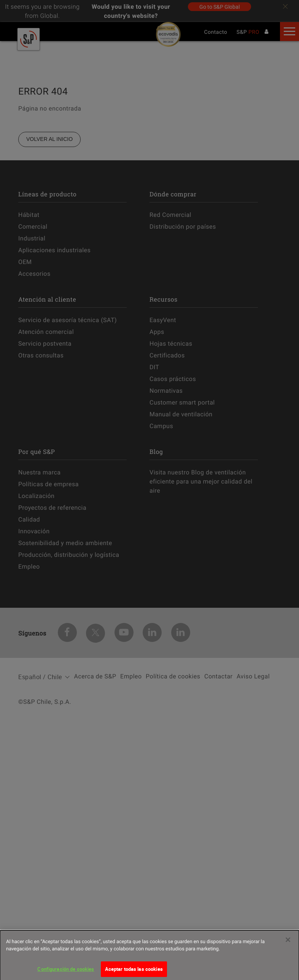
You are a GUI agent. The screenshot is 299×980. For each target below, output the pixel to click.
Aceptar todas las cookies (134, 972)
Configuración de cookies (66, 972)
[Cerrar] (288, 942)
